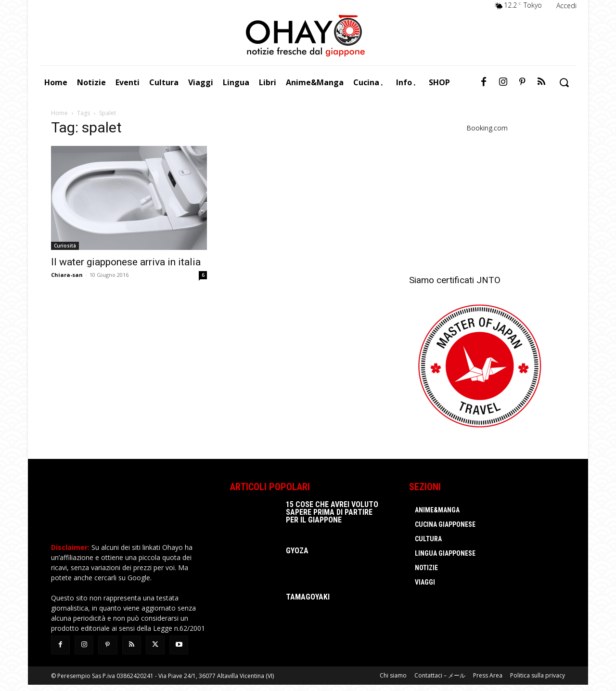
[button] (564, 83)
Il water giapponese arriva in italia (126, 262)
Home (59, 113)
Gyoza (297, 551)
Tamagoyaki (308, 597)
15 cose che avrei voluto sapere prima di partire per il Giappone (332, 512)
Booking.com (487, 128)
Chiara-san (67, 275)
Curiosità (65, 246)
